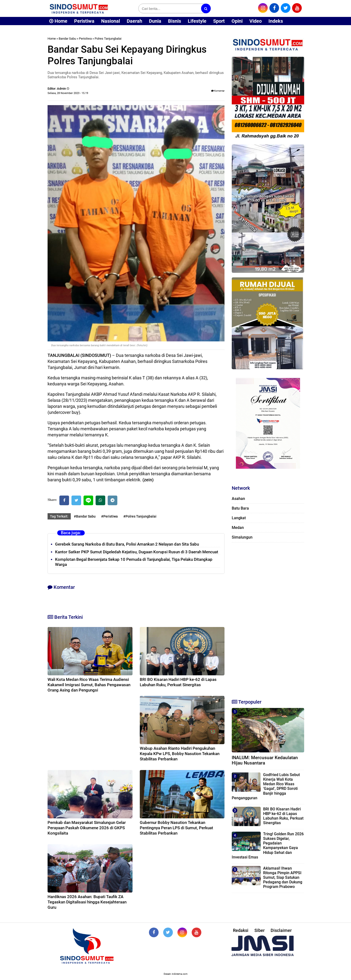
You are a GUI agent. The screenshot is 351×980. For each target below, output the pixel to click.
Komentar (218, 91)
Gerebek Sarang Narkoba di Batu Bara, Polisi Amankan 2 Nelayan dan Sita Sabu (127, 544)
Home (58, 21)
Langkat (239, 518)
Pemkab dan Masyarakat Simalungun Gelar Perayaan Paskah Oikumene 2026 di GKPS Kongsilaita (87, 828)
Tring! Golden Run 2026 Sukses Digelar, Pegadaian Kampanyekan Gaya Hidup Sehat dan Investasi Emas (268, 846)
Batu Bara (240, 508)
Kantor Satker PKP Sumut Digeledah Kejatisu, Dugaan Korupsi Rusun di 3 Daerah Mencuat (137, 552)
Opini (237, 21)
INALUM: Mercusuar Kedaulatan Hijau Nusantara (265, 760)
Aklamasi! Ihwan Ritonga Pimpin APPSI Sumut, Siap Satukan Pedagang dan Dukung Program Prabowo (283, 878)
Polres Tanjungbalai (108, 39)
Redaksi (241, 930)
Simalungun (242, 537)
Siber (260, 930)
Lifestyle (197, 21)
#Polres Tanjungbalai (140, 516)
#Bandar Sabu (85, 516)
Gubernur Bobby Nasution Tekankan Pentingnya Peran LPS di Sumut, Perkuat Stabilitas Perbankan (176, 828)
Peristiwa (84, 21)
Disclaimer (281, 930)
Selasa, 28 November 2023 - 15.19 (68, 93)
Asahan (238, 499)
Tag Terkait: (59, 516)
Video (256, 21)
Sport (219, 21)
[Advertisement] (268, 619)
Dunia (155, 21)
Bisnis (175, 21)
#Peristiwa (109, 516)
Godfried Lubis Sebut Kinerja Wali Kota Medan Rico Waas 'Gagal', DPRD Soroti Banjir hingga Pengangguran (266, 786)
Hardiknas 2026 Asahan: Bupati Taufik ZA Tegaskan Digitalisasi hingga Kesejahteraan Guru (87, 902)
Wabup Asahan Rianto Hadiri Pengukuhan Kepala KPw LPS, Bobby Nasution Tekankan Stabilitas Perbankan (180, 754)
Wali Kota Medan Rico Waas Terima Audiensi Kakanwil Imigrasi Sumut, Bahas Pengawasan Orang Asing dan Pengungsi (89, 685)
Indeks (276, 21)
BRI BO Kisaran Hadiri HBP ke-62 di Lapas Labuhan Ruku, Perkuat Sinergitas (283, 816)
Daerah (134, 21)
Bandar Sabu (67, 39)
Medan (238, 528)
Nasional (111, 21)
